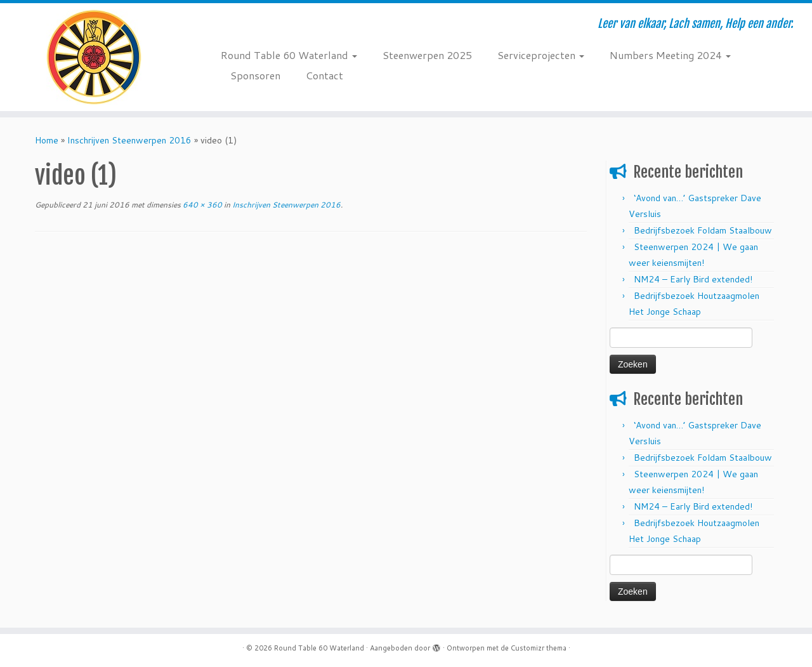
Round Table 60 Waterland (289, 55)
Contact (324, 75)
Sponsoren (255, 75)
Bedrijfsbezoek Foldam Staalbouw (703, 230)
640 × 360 (201, 205)
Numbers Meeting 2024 (670, 55)
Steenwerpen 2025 (427, 55)
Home (47, 140)
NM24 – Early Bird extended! (693, 279)
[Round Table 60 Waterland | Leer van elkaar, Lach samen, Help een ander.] (94, 57)
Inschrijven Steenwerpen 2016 (129, 140)
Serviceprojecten (541, 55)
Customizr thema (539, 648)
